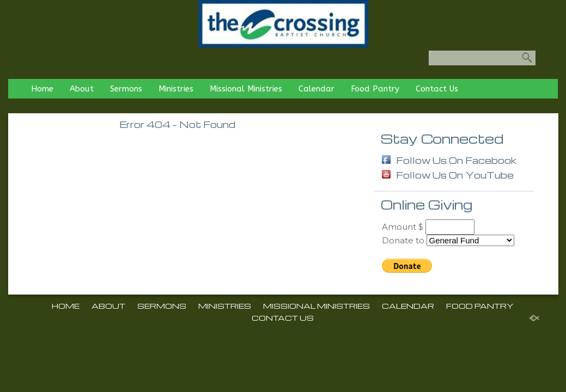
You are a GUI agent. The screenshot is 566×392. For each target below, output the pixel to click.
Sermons (126, 89)
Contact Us (437, 89)
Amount (399, 227)
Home (42, 89)
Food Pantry (375, 89)
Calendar (317, 89)
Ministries (176, 89)
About (82, 89)
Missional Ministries (246, 89)
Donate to (403, 240)
